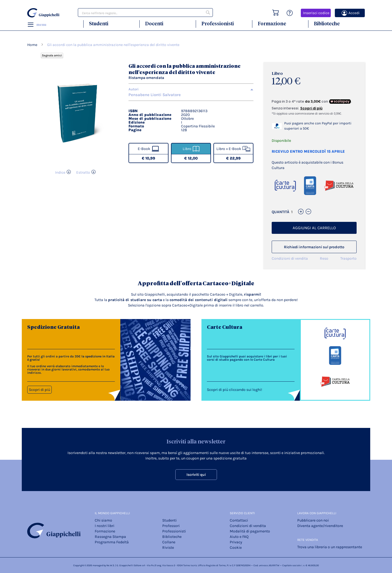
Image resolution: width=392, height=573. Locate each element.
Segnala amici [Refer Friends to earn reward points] (52, 55)
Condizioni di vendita (290, 258)
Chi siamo (103, 520)
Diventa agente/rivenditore (320, 526)
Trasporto (348, 258)
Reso (324, 258)
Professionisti (218, 24)
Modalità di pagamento (250, 531)
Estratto (83, 172)
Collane (169, 542)
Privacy (236, 542)
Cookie (236, 548)
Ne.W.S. (111, 565)
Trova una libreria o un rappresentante (330, 547)
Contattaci (239, 520)
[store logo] (44, 13)
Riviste (168, 548)
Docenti (154, 24)
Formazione (272, 24)
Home (32, 45)
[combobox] (145, 13)
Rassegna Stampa (110, 537)
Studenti (99, 24)
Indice (60, 172)
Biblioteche (327, 24)
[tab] (191, 89)
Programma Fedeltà (112, 542)
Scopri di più (39, 390)
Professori (171, 526)
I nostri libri (105, 526)
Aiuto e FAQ (239, 537)
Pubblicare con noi (313, 520)
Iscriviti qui (196, 475)
